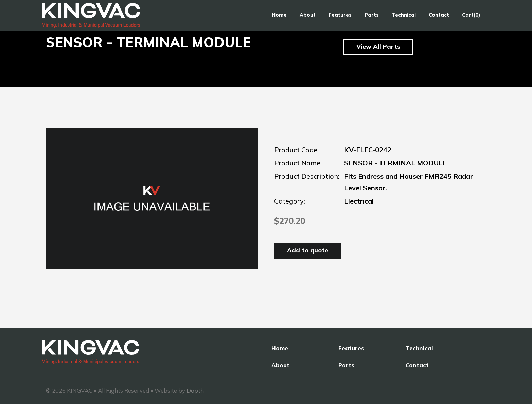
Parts (372, 15)
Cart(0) (471, 15)
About (308, 15)
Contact (439, 15)
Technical (404, 15)
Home (279, 15)
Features (340, 15)
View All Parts (378, 46)
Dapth (195, 391)
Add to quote (308, 250)
